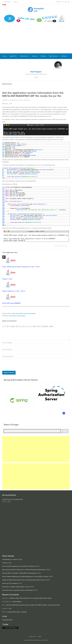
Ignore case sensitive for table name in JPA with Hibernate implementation (24, 570)
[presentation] (15, 366)
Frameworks (24, 56)
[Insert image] (24, 326)
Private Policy (7, 2)
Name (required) (7, 343)
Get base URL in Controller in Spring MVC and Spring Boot (19, 573)
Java (4, 56)
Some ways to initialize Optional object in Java (16, 587)
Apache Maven (17, 602)
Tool (4, 62)
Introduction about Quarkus (17, 316)
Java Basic (27, 100)
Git (10, 608)
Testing (43, 56)
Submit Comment (9, 373)
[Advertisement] (36, 39)
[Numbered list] (29, 326)
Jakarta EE (13, 56)
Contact (16, 2)
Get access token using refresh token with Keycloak (17, 590)
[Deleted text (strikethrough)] (17, 326)
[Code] (34, 326)
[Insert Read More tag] (39, 326)
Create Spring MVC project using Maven (23, 314)
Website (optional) (8, 356)
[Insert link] (8, 326)
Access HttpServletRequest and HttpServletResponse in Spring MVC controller (25, 577)
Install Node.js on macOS (9, 560)
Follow (36, 77)
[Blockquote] (12, 326)
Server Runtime (24, 62)
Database (12, 62)
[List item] (31, 326)
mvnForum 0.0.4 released (10, 583)
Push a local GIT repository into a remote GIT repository (18, 566)
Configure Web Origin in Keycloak (17, 612)
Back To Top (45, 640)
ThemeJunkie (38, 640)
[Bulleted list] (26, 326)
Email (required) (7, 350)
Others (34, 62)
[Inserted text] (20, 326)
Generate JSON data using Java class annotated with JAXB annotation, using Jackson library (33, 605)
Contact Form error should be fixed (12, 499)
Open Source (53, 56)
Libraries (34, 56)
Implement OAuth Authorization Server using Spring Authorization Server (23, 580)
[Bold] (3, 326)
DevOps (64, 56)
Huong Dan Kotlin (7, 620)
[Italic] (5, 326)
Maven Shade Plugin (13, 137)
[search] (32, 431)
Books (42, 62)
